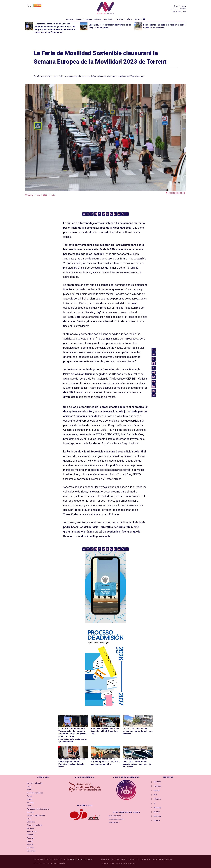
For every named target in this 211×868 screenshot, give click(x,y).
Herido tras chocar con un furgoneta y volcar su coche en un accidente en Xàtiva (104, 761)
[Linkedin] (115, 214)
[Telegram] (104, 214)
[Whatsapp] (88, 214)
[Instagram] (92, 214)
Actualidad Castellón (117, 819)
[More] (127, 214)
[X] (100, 214)
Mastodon (157, 816)
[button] (28, 6)
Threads (157, 820)
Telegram (157, 799)
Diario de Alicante (116, 816)
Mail (155, 795)
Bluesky (157, 812)
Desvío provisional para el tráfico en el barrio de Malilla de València (138, 731)
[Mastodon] (107, 214)
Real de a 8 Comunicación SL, (82, 859)
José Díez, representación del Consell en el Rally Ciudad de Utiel (104, 731)
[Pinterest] (123, 214)
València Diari (114, 822)
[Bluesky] (111, 214)
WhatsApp (157, 807)
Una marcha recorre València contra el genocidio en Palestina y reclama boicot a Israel (73, 761)
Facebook (157, 782)
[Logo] (105, 8)
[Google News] (84, 214)
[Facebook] (96, 214)
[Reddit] (119, 214)
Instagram (158, 786)
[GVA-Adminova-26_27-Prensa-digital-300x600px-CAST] (105, 708)
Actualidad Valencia (176, 193)
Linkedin (157, 790)
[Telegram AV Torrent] (105, 625)
